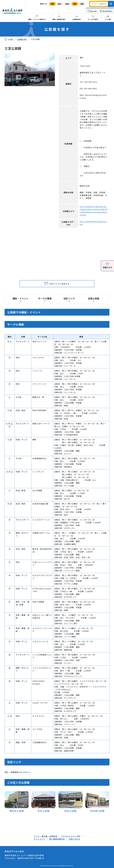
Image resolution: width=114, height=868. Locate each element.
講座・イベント (21, 298)
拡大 (59, 4)
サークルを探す (93, 19)
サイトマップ (40, 839)
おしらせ (93, 11)
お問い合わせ (74, 839)
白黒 (82, 4)
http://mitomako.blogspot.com (93, 223)
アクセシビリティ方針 (71, 836)
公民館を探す (77, 19)
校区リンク (69, 298)
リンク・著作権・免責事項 (45, 836)
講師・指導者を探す (59, 19)
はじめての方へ (108, 11)
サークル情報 (45, 298)
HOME (11, 39)
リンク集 (108, 19)
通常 (75, 4)
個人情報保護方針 (57, 839)
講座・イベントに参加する (37, 19)
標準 (52, 4)
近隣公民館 (94, 298)
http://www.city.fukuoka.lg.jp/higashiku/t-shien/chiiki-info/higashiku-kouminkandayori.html (93, 211)
